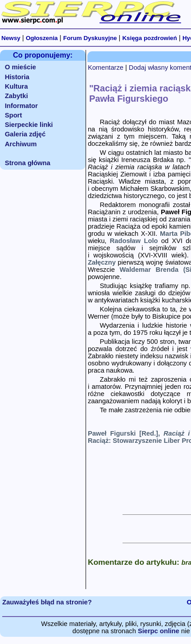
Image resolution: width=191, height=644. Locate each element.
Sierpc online (159, 631)
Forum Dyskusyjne (90, 38)
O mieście (20, 67)
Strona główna (28, 163)
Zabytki (16, 96)
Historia (17, 77)
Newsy (11, 38)
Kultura (16, 86)
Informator (21, 106)
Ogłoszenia (42, 38)
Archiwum (21, 144)
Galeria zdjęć (25, 134)
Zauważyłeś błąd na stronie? (47, 602)
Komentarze (106, 68)
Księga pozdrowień (149, 38)
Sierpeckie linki (29, 125)
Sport (14, 115)
